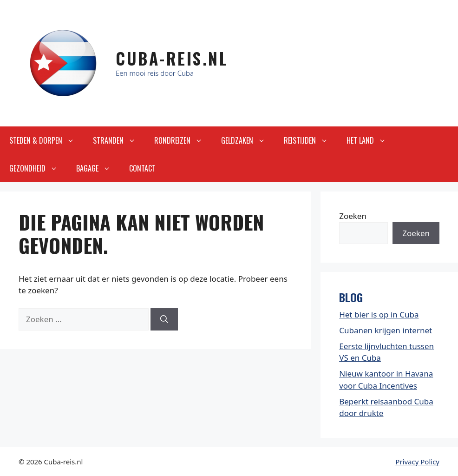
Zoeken (353, 216)
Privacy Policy (417, 462)
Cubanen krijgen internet (386, 330)
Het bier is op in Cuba (379, 314)
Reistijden (311, 140)
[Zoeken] (164, 319)
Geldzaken (248, 140)
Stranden (119, 140)
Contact (142, 168)
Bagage (98, 168)
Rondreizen (183, 140)
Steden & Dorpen (46, 140)
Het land (371, 140)
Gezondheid (38, 168)
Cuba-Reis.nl (172, 58)
